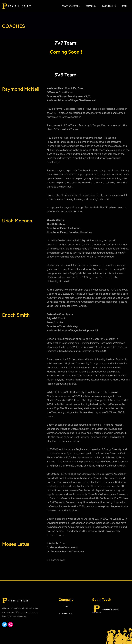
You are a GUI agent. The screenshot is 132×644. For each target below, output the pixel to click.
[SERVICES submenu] (96, 6)
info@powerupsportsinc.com (111, 609)
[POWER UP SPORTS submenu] (79, 6)
